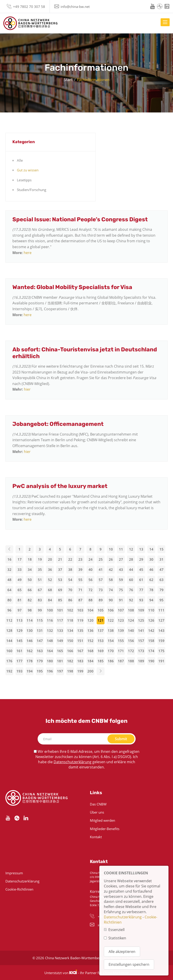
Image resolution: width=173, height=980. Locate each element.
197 (60, 671)
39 (80, 569)
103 (80, 610)
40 (91, 569)
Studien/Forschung (32, 190)
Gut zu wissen (28, 170)
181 (60, 661)
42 (111, 569)
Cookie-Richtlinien (19, 889)
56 (91, 580)
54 (70, 580)
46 (151, 569)
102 (70, 610)
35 (40, 569)
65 (20, 590)
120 (90, 620)
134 (70, 630)
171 (121, 651)
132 (50, 630)
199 (80, 671)
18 (30, 559)
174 (151, 651)
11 (121, 549)
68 (50, 590)
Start (68, 79)
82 (30, 600)
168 (90, 651)
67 (40, 590)
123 (121, 620)
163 (40, 651)
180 (50, 661)
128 (9, 630)
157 (141, 641)
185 (101, 661)
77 (141, 590)
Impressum (14, 873)
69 (60, 590)
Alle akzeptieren (122, 952)
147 (40, 641)
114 (30, 620)
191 (161, 661)
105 (101, 610)
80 (9, 600)
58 (111, 580)
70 (70, 590)
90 (111, 600)
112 (9, 620)
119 (80, 620)
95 (162, 600)
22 (70, 559)
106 (111, 610)
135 (80, 630)
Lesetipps (24, 180)
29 (141, 559)
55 (80, 580)
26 (111, 559)
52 (50, 580)
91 (121, 600)
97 (20, 610)
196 (50, 671)
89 (101, 600)
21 (60, 559)
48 (9, 580)
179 (40, 661)
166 (70, 651)
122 (111, 620)
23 (80, 559)
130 (30, 630)
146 (30, 641)
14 (151, 549)
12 (131, 549)
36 (50, 569)
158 (151, 641)
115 (40, 620)
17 (20, 559)
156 (131, 641)
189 (141, 661)
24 (91, 559)
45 (141, 569)
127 (161, 620)
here (28, 253)
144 (9, 641)
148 (50, 641)
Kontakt (96, 837)
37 (60, 569)
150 (70, 641)
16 (9, 559)
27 (121, 559)
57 (101, 580)
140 (131, 630)
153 (101, 641)
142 (151, 630)
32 (9, 569)
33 (20, 569)
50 (30, 580)
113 (19, 620)
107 (121, 610)
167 (80, 651)
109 (141, 610)
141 (141, 630)
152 (90, 641)
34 (30, 569)
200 (90, 671)
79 (162, 590)
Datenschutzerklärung (73, 762)
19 (40, 559)
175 (161, 651)
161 (19, 651)
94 (151, 600)
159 (161, 641)
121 (101, 620)
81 (20, 600)
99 (40, 610)
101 (60, 610)
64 (9, 590)
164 (50, 651)
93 (141, 600)
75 (121, 590)
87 (80, 600)
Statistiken (117, 938)
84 (50, 600)
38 (70, 569)
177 (19, 661)
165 (60, 651)
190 (151, 661)
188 (131, 661)
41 (101, 569)
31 (162, 559)
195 (40, 671)
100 (50, 610)
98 (30, 610)
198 (70, 671)
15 (162, 549)
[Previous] (9, 549)
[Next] (101, 671)
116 (50, 620)
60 (131, 580)
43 (121, 569)
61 (141, 580)
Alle (20, 160)
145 (19, 641)
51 (40, 580)
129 (19, 630)
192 (9, 671)
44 (131, 569)
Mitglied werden (102, 820)
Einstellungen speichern (129, 964)
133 (60, 630)
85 (60, 600)
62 (151, 580)
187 (121, 661)
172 (131, 651)
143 (161, 630)
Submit (121, 739)
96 (9, 610)
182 (70, 661)
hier (27, 389)
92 (131, 600)
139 (121, 630)
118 (70, 620)
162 (30, 651)
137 (101, 630)
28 (131, 559)
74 (111, 590)
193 (19, 671)
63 (162, 580)
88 (91, 600)
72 (91, 590)
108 (131, 610)
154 (111, 641)
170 (111, 651)
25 (101, 559)
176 (9, 661)
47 (162, 569)
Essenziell (116, 930)
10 (111, 549)
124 (131, 620)
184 (90, 661)
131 (40, 630)
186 (111, 661)
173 (141, 651)
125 (141, 620)
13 (141, 549)
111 (161, 610)
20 (50, 559)
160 (9, 651)
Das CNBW (98, 804)
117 (60, 620)
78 (151, 590)
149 (60, 641)
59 (121, 580)
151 (80, 641)
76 (131, 590)
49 (20, 580)
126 (151, 620)
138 (111, 630)
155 (121, 641)
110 (151, 610)
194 (30, 671)
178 (30, 661)
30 (151, 559)
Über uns (97, 812)
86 (70, 600)
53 (60, 580)
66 (30, 590)
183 (80, 661)
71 (80, 590)
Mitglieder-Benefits (105, 829)
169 (101, 651)
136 (90, 630)
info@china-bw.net (75, 7)
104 (90, 610)
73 (101, 590)
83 (40, 600)
